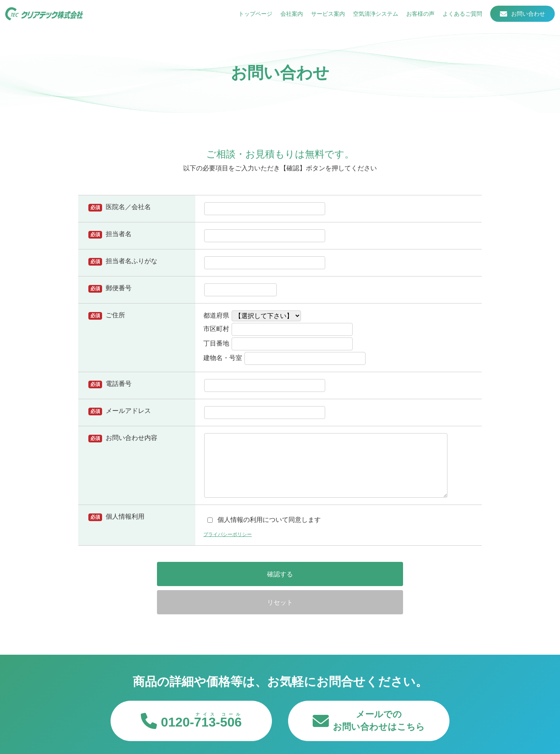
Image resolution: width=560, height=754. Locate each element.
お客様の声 (418, 16)
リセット (334, 574)
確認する (226, 574)
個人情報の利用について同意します (264, 520)
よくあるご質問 (460, 16)
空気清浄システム (373, 16)
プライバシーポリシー (232, 534)
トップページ (253, 16)
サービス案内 (325, 16)
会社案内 (289, 16)
